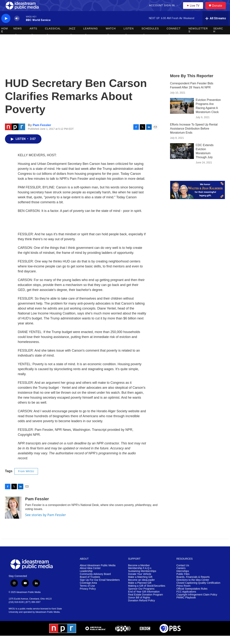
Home (5, 38)
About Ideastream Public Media (98, 574)
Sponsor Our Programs (141, 597)
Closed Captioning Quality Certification (198, 591)
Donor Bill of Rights (139, 606)
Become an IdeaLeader (141, 588)
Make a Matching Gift (140, 585)
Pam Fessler (42, 133)
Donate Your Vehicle (140, 582)
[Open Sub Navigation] (178, 10)
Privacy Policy (88, 597)
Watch (111, 37)
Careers (181, 576)
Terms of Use (87, 594)
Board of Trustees (90, 585)
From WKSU (26, 480)
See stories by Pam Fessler (45, 523)
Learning (91, 37)
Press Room (184, 594)
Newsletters (198, 38)
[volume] (17, 27)
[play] (6, 27)
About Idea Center (90, 576)
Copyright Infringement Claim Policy (197, 603)
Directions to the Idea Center (193, 588)
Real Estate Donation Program (145, 603)
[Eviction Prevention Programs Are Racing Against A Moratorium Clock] (182, 114)
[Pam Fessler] (13, 516)
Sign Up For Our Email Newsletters (100, 588)
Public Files (183, 582)
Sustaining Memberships (142, 579)
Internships (183, 579)
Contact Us (183, 574)
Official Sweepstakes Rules (192, 597)
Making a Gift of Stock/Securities (147, 594)
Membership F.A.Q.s (140, 576)
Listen (129, 37)
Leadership (86, 579)
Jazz (72, 37)
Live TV (194, 10)
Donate (219, 10)
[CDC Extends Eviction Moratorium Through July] (182, 159)
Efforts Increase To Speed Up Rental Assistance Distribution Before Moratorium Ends (194, 137)
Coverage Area (88, 591)
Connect (174, 37)
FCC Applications (186, 600)
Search (218, 38)
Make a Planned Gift (140, 591)
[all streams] (216, 27)
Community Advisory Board (95, 582)
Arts (33, 37)
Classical (53, 37)
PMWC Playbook (186, 606)
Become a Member (139, 574)
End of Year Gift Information (144, 600)
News (18, 37)
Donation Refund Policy (141, 609)
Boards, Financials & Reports (193, 585)
